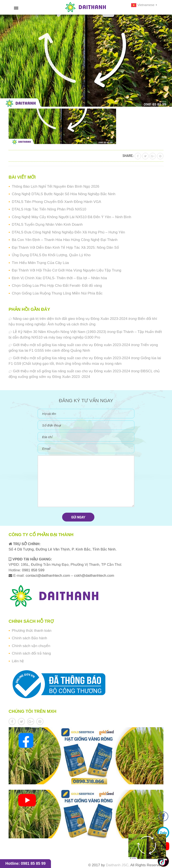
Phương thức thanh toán (32, 631)
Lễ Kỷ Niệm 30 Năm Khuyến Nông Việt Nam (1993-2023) (60, 332)
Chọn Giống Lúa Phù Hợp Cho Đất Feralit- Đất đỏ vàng (57, 286)
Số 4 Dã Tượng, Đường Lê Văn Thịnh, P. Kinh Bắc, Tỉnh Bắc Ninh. (63, 549)
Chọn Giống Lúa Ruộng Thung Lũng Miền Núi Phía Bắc (57, 293)
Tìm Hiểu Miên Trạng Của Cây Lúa (40, 263)
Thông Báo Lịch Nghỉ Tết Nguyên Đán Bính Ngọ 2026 (56, 186)
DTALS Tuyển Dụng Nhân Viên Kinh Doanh (47, 225)
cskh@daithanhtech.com (94, 576)
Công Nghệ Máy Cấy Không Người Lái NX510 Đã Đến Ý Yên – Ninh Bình (71, 217)
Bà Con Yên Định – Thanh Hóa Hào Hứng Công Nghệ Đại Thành (65, 240)
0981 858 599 (33, 570)
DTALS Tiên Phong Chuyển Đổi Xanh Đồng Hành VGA (56, 202)
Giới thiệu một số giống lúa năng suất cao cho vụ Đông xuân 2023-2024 (71, 345)
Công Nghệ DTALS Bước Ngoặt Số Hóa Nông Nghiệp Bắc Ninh (64, 194)
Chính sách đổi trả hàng (31, 653)
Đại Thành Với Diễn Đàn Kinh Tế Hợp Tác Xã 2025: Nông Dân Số (65, 248)
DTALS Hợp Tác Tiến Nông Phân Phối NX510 (49, 209)
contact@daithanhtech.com (48, 576)
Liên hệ (18, 661)
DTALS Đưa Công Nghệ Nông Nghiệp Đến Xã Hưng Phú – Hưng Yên (68, 232)
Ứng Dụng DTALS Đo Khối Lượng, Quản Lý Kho (51, 255)
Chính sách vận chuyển (31, 646)
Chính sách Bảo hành (29, 638)
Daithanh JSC (117, 865)
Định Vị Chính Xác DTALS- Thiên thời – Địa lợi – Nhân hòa (59, 278)
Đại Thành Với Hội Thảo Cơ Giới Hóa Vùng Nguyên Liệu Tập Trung (67, 270)
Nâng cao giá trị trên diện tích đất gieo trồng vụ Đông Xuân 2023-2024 (70, 319)
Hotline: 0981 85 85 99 (25, 863)
